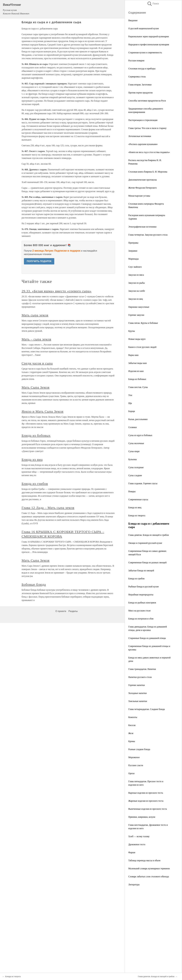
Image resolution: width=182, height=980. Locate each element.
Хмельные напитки (138, 701)
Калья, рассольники (138, 419)
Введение (133, 20)
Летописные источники (140, 136)
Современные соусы (138, 499)
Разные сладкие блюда (139, 749)
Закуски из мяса (136, 275)
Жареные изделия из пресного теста (146, 801)
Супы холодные (136, 467)
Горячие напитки (137, 685)
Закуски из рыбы (137, 283)
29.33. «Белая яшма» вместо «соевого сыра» (57, 291)
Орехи (131, 773)
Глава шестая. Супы (138, 387)
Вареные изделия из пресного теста (146, 793)
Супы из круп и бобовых (140, 435)
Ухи (130, 395)
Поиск (153, 4)
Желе (131, 733)
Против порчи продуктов (140, 93)
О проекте (61, 611)
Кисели (132, 725)
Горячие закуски (136, 315)
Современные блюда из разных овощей (147, 562)
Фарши (132, 852)
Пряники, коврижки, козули (142, 817)
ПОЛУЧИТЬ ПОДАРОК (39, 261)
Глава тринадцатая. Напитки (142, 669)
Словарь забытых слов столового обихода (149, 876)
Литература (134, 885)
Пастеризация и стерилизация (143, 120)
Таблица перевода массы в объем (144, 860)
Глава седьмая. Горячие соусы (143, 483)
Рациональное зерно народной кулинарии (149, 36)
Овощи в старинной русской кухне (145, 543)
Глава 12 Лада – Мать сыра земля (48, 508)
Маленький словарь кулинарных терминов (149, 868)
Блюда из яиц (135, 507)
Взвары (132, 491)
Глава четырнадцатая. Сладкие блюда (147, 709)
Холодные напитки (137, 693)
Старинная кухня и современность (145, 53)
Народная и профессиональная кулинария (149, 44)
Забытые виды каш (138, 363)
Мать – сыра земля (36, 339)
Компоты (133, 717)
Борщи (132, 411)
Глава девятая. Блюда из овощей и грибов (148, 535)
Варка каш (133, 355)
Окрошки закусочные (139, 307)
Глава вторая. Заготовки (140, 85)
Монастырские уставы (139, 196)
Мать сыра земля (35, 315)
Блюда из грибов (136, 579)
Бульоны (133, 459)
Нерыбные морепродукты (141, 595)
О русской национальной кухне (144, 28)
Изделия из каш (136, 371)
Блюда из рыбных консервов (142, 603)
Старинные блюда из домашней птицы (147, 638)
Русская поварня (136, 61)
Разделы (73, 611)
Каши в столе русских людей (142, 347)
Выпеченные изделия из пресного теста (148, 809)
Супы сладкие (135, 475)
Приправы (133, 243)
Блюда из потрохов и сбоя (141, 619)
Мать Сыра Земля (36, 387)
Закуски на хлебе (137, 291)
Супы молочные (136, 443)
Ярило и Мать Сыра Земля (43, 411)
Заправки (133, 251)
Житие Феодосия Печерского (142, 188)
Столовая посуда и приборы (142, 69)
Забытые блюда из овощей (141, 571)
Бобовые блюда (34, 584)
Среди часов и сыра (37, 363)
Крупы (132, 331)
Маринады (133, 259)
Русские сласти (136, 765)
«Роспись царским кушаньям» (143, 144)
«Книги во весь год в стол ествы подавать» (149, 152)
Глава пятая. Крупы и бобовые (143, 323)
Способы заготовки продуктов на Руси (147, 101)
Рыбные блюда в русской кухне (144, 587)
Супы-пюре (134, 451)
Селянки (132, 427)
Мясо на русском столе (139, 611)
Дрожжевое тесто (137, 844)
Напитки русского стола (140, 677)
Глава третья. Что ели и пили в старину (147, 128)
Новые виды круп (137, 339)
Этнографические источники (142, 227)
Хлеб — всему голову (139, 836)
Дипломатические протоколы (143, 180)
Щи (130, 403)
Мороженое (134, 757)
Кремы (132, 741)
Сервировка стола (137, 77)
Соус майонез (135, 267)
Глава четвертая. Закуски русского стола (148, 235)
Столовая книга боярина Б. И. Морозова (148, 172)
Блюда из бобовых (137, 379)
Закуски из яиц (136, 299)
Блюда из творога (137, 515)
